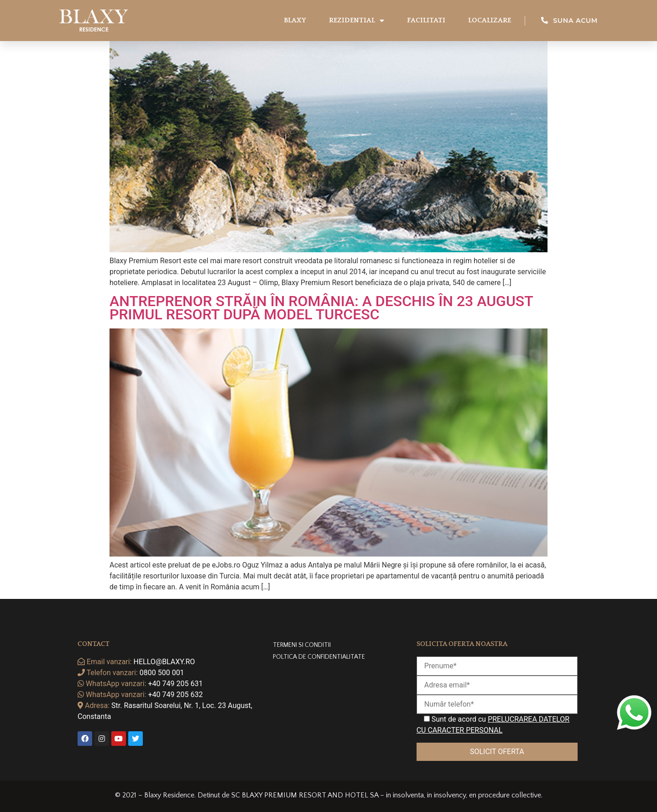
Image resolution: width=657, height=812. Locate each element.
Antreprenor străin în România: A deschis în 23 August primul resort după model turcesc (321, 308)
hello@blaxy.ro (164, 662)
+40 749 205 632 (176, 695)
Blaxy (295, 20)
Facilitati (426, 20)
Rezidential (357, 21)
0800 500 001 (162, 673)
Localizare (490, 20)
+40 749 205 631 (176, 684)
